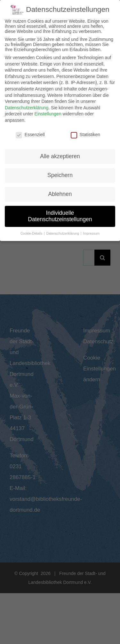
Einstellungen (48, 112)
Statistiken (86, 133)
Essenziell (30, 133)
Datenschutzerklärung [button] (63, 231)
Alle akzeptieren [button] (60, 155)
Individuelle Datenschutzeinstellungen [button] (60, 214)
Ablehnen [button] (60, 192)
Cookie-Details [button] (32, 231)
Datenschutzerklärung (27, 106)
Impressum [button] (91, 231)
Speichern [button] (60, 173)
